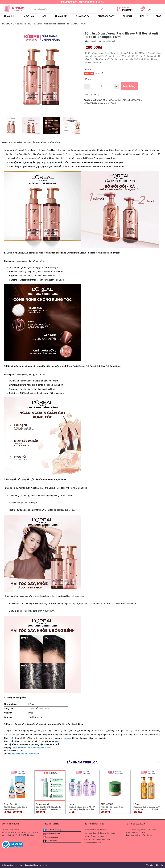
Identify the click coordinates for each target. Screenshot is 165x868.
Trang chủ (10, 16)
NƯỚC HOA (29, 16)
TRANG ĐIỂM (61, 16)
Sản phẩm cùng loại (83, 762)
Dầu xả (99, 74)
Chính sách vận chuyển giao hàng (97, 839)
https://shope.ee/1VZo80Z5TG (26, 754)
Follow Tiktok (52, 841)
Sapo (46, 865)
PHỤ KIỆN (127, 16)
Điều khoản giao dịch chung (95, 836)
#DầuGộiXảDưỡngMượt (96, 103)
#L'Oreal (112, 103)
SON (44, 16)
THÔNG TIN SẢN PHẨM (12, 143)
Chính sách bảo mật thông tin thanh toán (100, 833)
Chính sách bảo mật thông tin (95, 830)
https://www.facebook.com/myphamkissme (33, 748)
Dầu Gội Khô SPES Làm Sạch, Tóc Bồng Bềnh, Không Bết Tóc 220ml (49, 809)
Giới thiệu (160, 865)
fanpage (67, 738)
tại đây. (58, 741)
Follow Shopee (52, 837)
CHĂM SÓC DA (82, 16)
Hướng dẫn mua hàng (35, 143)
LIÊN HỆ (144, 16)
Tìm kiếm (150, 865)
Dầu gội (89, 74)
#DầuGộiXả (137, 100)
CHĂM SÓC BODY (106, 16)
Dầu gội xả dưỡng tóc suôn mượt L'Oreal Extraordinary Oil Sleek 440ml (147, 809)
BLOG (159, 16)
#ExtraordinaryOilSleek (120, 100)
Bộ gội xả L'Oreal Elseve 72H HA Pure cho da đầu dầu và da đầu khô (82, 809)
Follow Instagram (53, 833)
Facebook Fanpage (54, 830)
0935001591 (128, 10)
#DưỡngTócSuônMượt (98, 100)
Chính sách (54, 143)
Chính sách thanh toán (93, 843)
